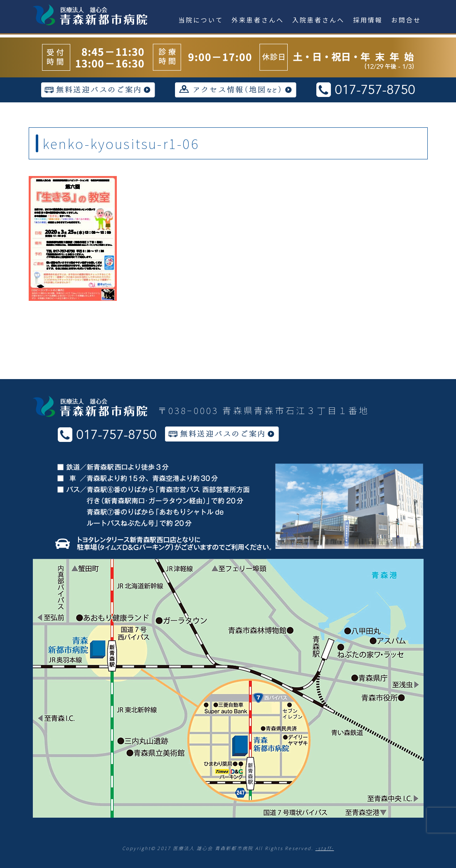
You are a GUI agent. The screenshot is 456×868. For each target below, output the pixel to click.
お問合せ (406, 20)
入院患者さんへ (318, 20)
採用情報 (368, 20)
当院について (201, 20)
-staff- (325, 848)
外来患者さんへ (258, 20)
